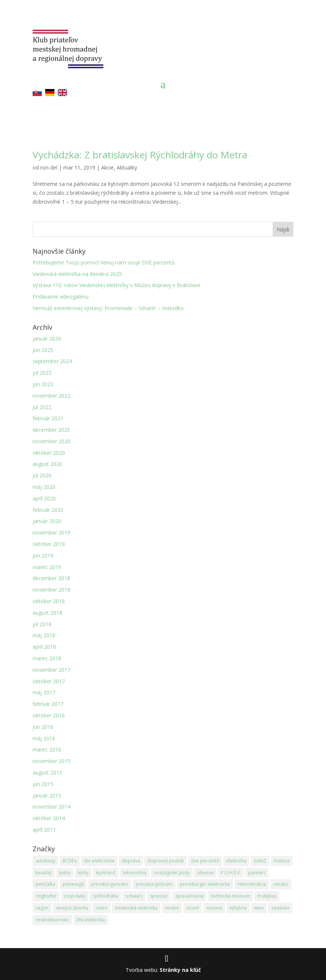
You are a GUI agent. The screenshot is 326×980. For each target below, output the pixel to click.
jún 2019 (43, 555)
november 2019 (51, 532)
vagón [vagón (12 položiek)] (42, 908)
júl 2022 (42, 407)
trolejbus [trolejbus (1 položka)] (267, 896)
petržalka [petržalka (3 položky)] (45, 884)
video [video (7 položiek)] (102, 908)
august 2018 (47, 613)
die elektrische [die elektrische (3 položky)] (99, 861)
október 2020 (49, 453)
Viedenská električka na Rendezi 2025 (77, 274)
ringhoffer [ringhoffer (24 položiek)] (46, 896)
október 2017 (49, 681)
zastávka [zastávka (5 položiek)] (280, 908)
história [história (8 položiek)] (282, 861)
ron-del (49, 167)
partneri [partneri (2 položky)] (257, 873)
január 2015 (47, 795)
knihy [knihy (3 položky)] (83, 873)
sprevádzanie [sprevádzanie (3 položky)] (189, 896)
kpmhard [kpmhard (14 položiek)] (106, 873)
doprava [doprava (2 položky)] (131, 861)
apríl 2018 (44, 647)
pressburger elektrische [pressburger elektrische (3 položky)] (205, 884)
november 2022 (51, 396)
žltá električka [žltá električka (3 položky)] (91, 920)
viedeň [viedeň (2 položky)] (172, 908)
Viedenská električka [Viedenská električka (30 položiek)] (136, 908)
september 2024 (52, 361)
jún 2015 (43, 784)
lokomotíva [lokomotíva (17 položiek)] (134, 873)
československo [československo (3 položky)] (52, 920)
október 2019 (49, 544)
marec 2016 (47, 749)
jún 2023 (43, 384)
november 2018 (51, 590)
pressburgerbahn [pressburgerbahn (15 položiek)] (110, 884)
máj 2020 (44, 487)
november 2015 (51, 761)
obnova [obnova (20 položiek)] (205, 873)
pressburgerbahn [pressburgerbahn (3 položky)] (154, 884)
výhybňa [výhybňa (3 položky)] (238, 908)
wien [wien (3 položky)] (259, 908)
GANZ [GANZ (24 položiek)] (260, 861)
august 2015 (47, 772)
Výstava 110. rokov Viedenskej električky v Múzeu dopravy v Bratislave (117, 285)
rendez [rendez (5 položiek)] (281, 884)
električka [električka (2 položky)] (236, 861)
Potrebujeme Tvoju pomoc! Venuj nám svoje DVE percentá (104, 262)
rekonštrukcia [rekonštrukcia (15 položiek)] (252, 884)
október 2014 (49, 818)
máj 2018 (44, 635)
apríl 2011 (44, 830)
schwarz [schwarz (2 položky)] (134, 896)
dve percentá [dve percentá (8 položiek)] (205, 861)
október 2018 (49, 601)
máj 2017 (44, 692)
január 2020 (47, 521)
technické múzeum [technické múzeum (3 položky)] (231, 896)
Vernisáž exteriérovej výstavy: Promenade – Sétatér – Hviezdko (108, 308)
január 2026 (47, 338)
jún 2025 (43, 350)
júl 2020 (42, 475)
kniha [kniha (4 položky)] (65, 873)
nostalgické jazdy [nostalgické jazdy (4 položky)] (172, 873)
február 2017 (48, 704)
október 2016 (49, 715)
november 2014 (51, 807)
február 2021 (48, 418)
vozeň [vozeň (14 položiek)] (193, 908)
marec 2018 (47, 658)
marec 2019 (47, 567)
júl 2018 (42, 624)
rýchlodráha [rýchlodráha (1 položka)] (105, 896)
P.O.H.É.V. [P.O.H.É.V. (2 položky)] (231, 873)
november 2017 (51, 670)
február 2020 (48, 510)
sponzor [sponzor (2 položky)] (159, 896)
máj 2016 (44, 738)
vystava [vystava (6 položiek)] (214, 908)
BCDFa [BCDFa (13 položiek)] (70, 861)
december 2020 (51, 430)
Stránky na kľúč (180, 970)
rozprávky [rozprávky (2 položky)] (75, 896)
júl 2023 (42, 373)
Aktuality (127, 167)
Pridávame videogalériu (61, 297)
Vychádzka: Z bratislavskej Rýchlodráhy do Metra (140, 155)
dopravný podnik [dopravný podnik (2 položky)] (166, 861)
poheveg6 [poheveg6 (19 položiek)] (73, 884)
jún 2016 (43, 727)
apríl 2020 (44, 498)
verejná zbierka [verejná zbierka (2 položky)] (72, 908)
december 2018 (51, 578)
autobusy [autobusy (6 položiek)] (45, 861)
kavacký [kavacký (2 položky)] (44, 873)
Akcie (107, 167)
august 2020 (47, 464)
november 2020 (51, 441)
